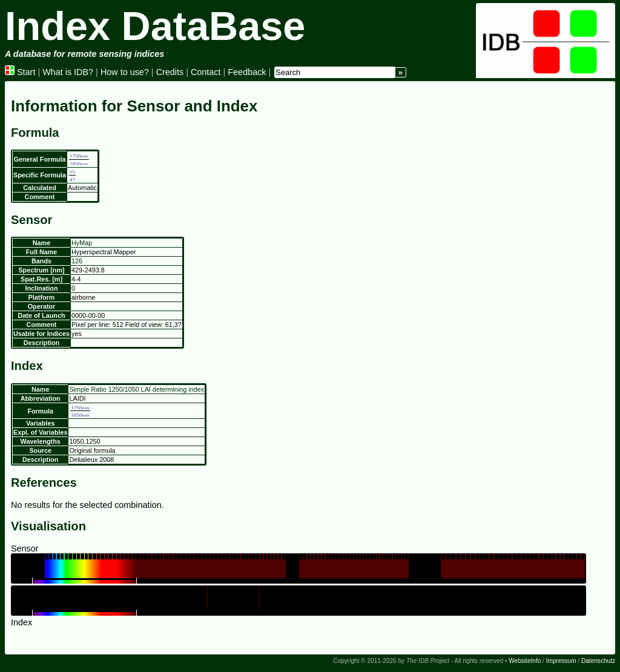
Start (20, 72)
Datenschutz (598, 661)
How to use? (125, 72)
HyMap (82, 243)
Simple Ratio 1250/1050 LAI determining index (137, 389)
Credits (170, 72)
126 (77, 261)
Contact (206, 72)
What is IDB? (68, 72)
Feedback (247, 72)
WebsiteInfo (525, 661)
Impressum (561, 661)
